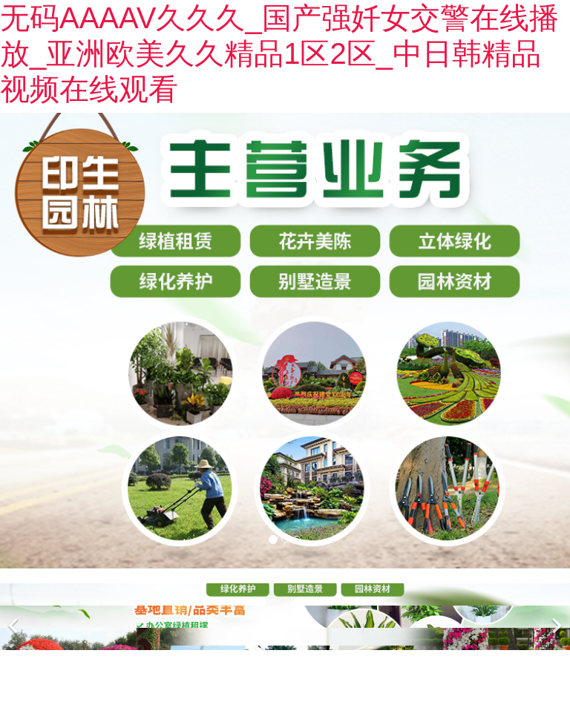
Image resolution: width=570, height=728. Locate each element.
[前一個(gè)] (15, 617)
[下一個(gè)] (555, 617)
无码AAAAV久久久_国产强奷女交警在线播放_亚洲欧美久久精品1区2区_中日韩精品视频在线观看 (279, 53)
